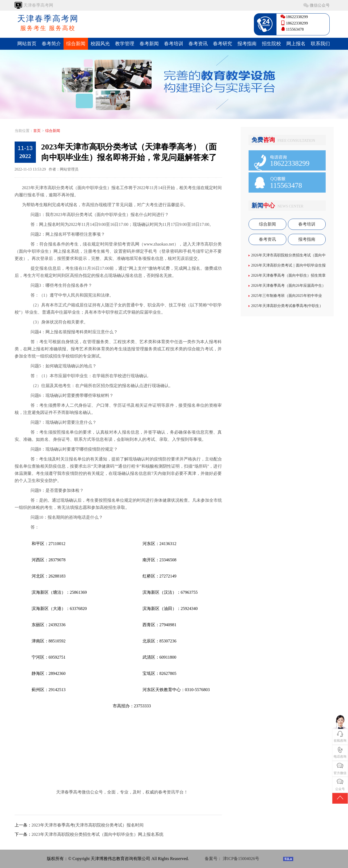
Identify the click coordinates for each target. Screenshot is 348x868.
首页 (37, 131)
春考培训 (174, 44)
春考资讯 (198, 44)
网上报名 (296, 44)
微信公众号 (320, 5)
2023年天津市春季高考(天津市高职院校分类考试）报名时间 (88, 825)
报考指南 (247, 44)
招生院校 (271, 44)
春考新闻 (149, 44)
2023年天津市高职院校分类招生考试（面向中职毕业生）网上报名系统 (98, 834)
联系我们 (320, 44)
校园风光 (100, 44)
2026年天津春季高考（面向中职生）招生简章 (288, 275)
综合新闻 (76, 44)
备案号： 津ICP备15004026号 (232, 859)
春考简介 (51, 44)
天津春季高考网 (48, 23)
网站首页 (27, 44)
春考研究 (223, 44)
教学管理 (125, 44)
